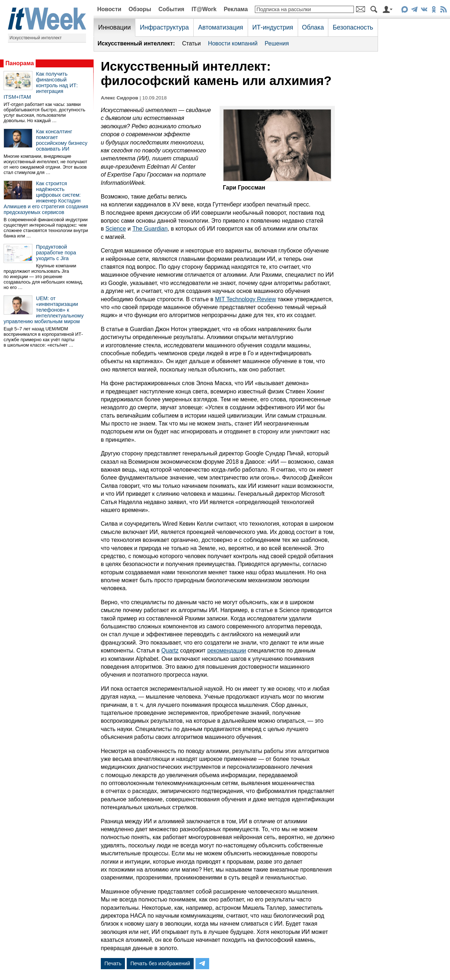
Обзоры (140, 9)
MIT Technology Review (245, 299)
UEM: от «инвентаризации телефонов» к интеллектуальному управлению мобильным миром (44, 310)
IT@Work (204, 9)
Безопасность (353, 27)
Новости (109, 9)
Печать (113, 963)
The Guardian (150, 229)
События (171, 9)
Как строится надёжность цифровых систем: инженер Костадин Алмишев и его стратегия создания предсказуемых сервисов (46, 198)
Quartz (170, 651)
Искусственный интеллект (36, 38)
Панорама (20, 63)
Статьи (192, 43)
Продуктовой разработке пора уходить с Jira (56, 253)
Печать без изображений (160, 963)
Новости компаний (233, 43)
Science (116, 229)
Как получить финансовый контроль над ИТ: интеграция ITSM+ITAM (41, 85)
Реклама (236, 9)
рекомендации (227, 651)
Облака (313, 27)
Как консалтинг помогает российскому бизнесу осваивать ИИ (62, 140)
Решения (277, 43)
